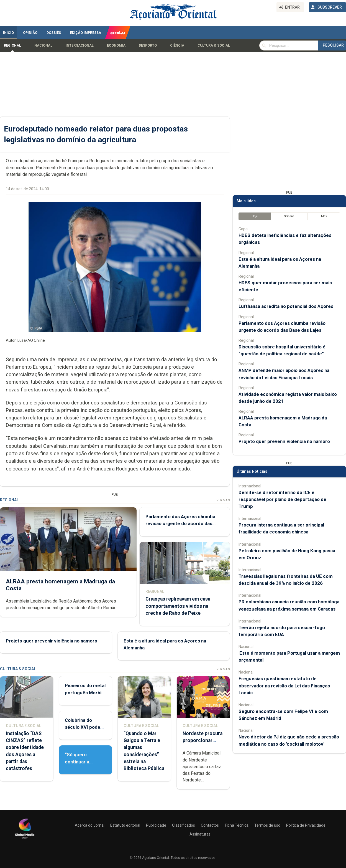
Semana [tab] (289, 216)
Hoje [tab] (255, 216)
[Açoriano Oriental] (25, 839)
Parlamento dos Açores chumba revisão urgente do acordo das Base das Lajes (180, 523)
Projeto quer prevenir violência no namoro (52, 641)
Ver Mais (223, 500)
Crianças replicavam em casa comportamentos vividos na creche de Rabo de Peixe (178, 606)
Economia (116, 45)
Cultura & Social (214, 45)
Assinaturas (200, 834)
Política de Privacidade (306, 825)
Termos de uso (267, 825)
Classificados (184, 825)
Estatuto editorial (125, 825)
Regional (12, 45)
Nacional (43, 45)
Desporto (148, 45)
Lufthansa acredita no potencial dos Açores (286, 306)
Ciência (177, 45)
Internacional (80, 45)
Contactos (210, 825)
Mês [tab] (324, 216)
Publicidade (156, 825)
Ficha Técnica (237, 825)
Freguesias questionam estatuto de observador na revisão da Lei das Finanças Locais (284, 685)
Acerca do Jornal (90, 825)
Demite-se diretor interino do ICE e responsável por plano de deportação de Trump (282, 499)
